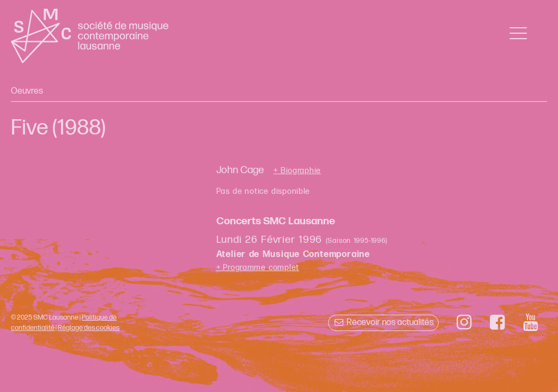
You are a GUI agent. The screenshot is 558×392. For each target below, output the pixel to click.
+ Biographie (297, 171)
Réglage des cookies (89, 328)
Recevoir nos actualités (383, 323)
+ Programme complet (258, 268)
